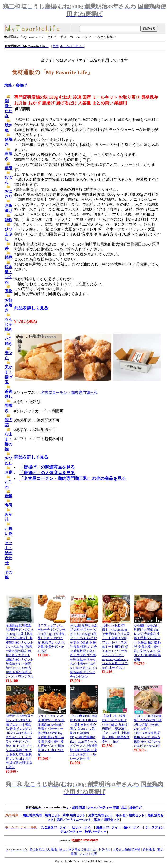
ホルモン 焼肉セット (130, 815)
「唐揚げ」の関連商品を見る (47, 467)
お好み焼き (9, 305)
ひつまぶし (9, 234)
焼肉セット (52, 815)
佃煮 (9, 168)
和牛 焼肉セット (74, 815)
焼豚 (9, 258)
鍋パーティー (133, 827)
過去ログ (136, 807)
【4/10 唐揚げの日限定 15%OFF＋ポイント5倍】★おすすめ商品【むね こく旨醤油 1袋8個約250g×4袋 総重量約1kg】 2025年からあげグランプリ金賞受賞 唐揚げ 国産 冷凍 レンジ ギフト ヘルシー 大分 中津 (84, 737)
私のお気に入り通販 (43, 849)
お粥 (9, 472)
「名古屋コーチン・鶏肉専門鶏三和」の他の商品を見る (73, 478)
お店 (124, 807)
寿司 (9, 505)
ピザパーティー (83, 827)
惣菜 (8, 85)
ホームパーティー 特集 (103, 807)
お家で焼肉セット (101, 815)
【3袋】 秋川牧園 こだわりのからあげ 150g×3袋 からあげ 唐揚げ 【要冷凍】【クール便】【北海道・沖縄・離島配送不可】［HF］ (116, 729)
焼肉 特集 (79, 807)
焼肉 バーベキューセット (74, 819)
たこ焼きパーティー (55, 827)
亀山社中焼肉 (32, 815)
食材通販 (149, 849)
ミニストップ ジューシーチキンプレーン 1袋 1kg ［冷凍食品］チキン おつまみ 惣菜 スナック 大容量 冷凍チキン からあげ (51, 638)
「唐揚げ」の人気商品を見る (47, 473)
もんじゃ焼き (9, 324)
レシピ (84, 854)
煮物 (9, 291)
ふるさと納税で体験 (126, 849)
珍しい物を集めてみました (78, 849)
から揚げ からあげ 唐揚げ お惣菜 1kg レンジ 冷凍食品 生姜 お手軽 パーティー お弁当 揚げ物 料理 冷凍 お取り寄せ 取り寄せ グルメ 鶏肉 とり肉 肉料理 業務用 (147, 642)
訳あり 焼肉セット (107, 819)
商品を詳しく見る (31, 308)
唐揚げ (21, 85)
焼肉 (56, 46)
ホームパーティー (72, 46)
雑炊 (9, 220)
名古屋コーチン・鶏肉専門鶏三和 (69, 392)
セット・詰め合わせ (9, 553)
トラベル (104, 849)
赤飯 (9, 496)
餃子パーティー (96, 832)
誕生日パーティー (109, 827)
